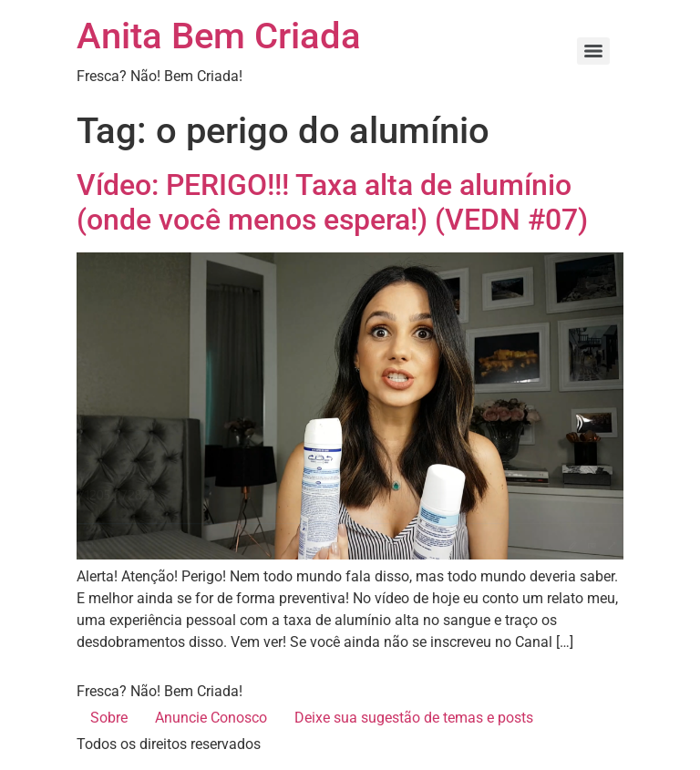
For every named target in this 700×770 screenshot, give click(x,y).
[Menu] (593, 51)
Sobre (109, 718)
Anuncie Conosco (211, 718)
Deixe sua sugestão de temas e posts (414, 718)
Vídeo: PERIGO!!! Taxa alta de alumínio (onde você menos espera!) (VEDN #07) (332, 202)
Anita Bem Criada (219, 36)
